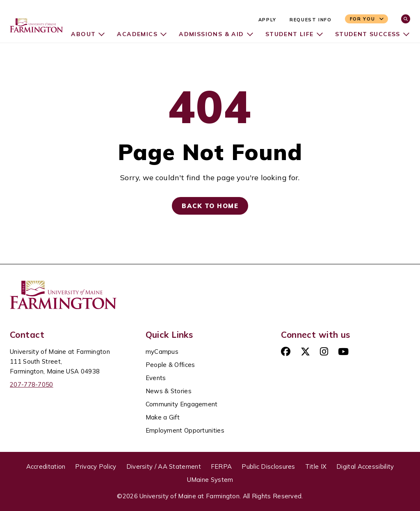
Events (156, 378)
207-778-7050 (32, 384)
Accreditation (46, 466)
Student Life (289, 34)
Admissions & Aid (210, 34)
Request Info (311, 20)
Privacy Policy (96, 466)
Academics (136, 34)
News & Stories (169, 391)
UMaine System (210, 480)
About (81, 34)
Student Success (367, 34)
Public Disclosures (268, 466)
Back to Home (210, 206)
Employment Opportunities (185, 430)
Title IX (316, 466)
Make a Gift (163, 417)
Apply (267, 20)
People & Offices (170, 365)
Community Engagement (182, 404)
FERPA (221, 466)
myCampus (162, 352)
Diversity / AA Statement (164, 466)
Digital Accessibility (365, 466)
